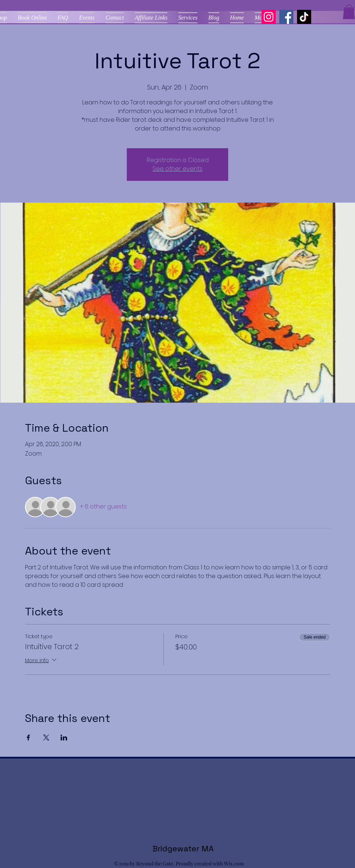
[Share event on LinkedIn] (64, 738)
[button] (349, 12)
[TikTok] (304, 17)
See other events (177, 169)
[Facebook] (286, 17)
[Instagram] (269, 17)
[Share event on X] (46, 738)
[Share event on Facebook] (28, 738)
